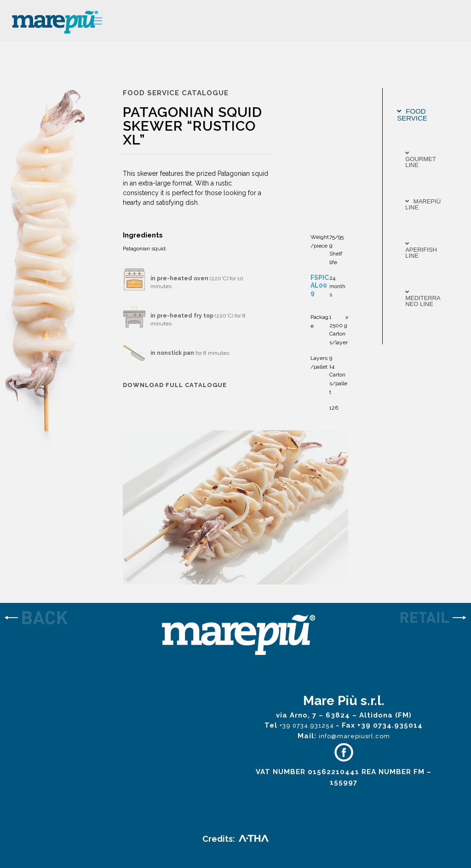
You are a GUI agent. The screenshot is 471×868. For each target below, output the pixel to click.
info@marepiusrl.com (354, 736)
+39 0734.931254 (308, 726)
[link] (59, 619)
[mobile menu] (97, 21)
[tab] (424, 115)
